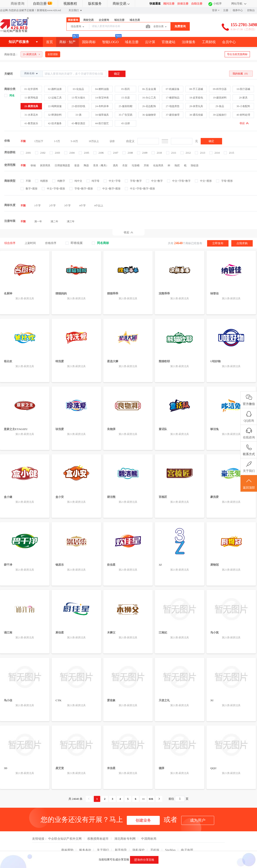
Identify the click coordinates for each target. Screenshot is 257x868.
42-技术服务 (55, 123)
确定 (211, 141)
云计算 (150, 42)
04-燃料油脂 (102, 89)
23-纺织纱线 (78, 106)
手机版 (155, 850)
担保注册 (183, 4)
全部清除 (53, 54)
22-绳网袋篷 (55, 106)
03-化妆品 (78, 89)
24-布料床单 (102, 106)
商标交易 (121, 4)
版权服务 (95, 4)
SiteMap (170, 850)
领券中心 (238, 10)
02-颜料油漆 (55, 89)
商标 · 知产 (67, 42)
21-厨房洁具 (31, 106)
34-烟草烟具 (102, 115)
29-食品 (220, 106)
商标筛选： (11, 54)
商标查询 (18, 4)
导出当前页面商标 (237, 54)
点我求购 (242, 243)
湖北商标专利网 (125, 839)
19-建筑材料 (220, 98)
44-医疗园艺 (102, 123)
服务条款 (85, 850)
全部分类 (160, 27)
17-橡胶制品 (173, 98)
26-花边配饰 (149, 106)
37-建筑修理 (173, 115)
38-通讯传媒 (196, 115)
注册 (226, 10)
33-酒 (78, 115)
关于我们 (103, 850)
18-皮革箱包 (196, 98)
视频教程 (70, 4)
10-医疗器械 (243, 89)
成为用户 (198, 820)
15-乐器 (126, 98)
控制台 (251, 10)
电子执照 (187, 850)
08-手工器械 (196, 89)
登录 (215, 10)
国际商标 (89, 42)
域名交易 (135, 20)
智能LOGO (110, 42)
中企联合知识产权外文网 (65, 839)
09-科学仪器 (220, 89)
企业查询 (104, 20)
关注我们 (75, 11)
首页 (49, 42)
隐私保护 (139, 850)
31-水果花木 (31, 115)
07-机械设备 (173, 89)
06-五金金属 (149, 89)
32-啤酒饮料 (55, 115)
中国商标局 (149, 839)
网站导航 (239, 4)
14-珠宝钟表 (102, 98)
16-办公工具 (149, 98)
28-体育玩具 (196, 106)
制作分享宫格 (144, 860)
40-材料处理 (243, 115)
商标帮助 (67, 850)
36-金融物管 (149, 115)
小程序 (217, 4)
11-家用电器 (31, 98)
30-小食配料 (243, 106)
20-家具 (243, 98)
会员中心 (229, 42)
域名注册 (119, 20)
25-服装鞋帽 (126, 106)
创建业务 (143, 820)
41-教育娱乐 (31, 123)
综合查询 (78, 27)
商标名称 (31, 74)
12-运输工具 (55, 98)
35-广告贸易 (126, 115)
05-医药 (126, 89)
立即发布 (218, 243)
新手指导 (121, 850)
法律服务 (189, 42)
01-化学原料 (31, 89)
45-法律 (126, 123)
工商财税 (209, 42)
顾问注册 (169, 4)
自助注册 (43, 4)
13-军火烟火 (78, 98)
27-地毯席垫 (173, 106)
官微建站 (169, 42)
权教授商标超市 (98, 839)
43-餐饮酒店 (78, 123)
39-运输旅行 (220, 115)
